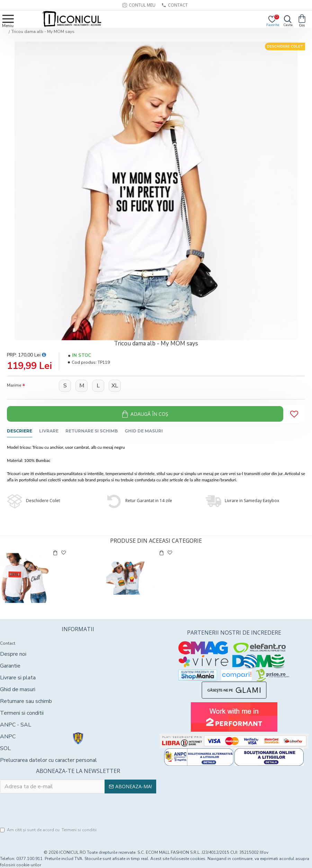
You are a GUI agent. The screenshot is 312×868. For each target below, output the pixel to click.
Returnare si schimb (92, 431)
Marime (14, 385)
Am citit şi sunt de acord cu (49, 830)
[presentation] (78, 810)
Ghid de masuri (144, 431)
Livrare (49, 431)
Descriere (20, 431)
